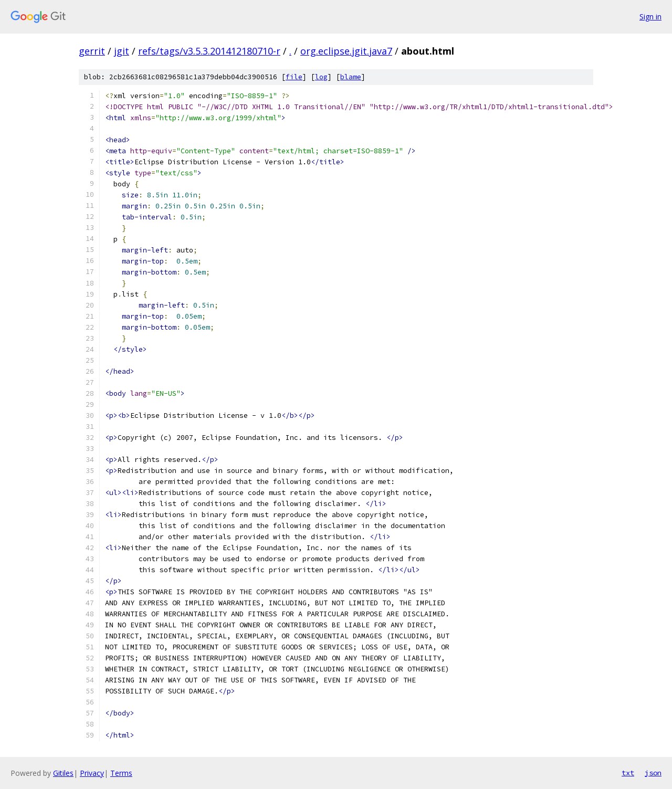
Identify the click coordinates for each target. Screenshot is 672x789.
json (653, 773)
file (294, 77)
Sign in (650, 17)
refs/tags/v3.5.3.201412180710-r (209, 51)
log (321, 77)
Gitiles (63, 773)
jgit (122, 51)
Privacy (92, 773)
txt (628, 773)
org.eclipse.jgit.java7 (346, 51)
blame (351, 77)
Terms (121, 773)
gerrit (92, 51)
